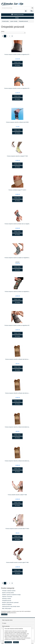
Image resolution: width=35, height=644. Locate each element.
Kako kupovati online (7, 620)
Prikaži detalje (8, 642)
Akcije (17, 18)
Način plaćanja (6, 626)
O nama (4, 623)
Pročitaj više (4, 614)
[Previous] (2, 36)
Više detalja (17, 65)
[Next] (12, 36)
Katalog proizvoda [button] (17, 15)
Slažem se (16, 642)
